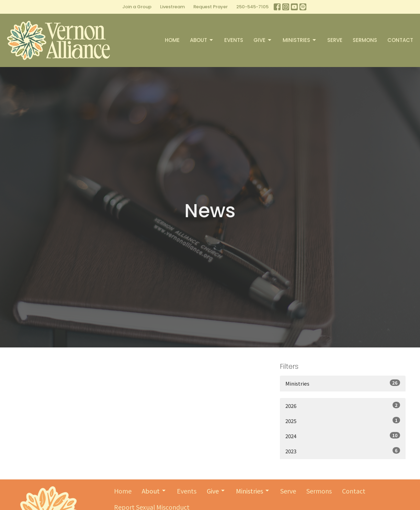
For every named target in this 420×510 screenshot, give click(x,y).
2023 (343, 451)
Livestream (172, 7)
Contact (400, 40)
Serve (335, 40)
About (202, 40)
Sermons (365, 40)
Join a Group (137, 7)
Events (234, 40)
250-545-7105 (252, 7)
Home (172, 40)
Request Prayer (211, 7)
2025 (343, 421)
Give (263, 40)
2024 (343, 436)
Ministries (300, 40)
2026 (343, 406)
